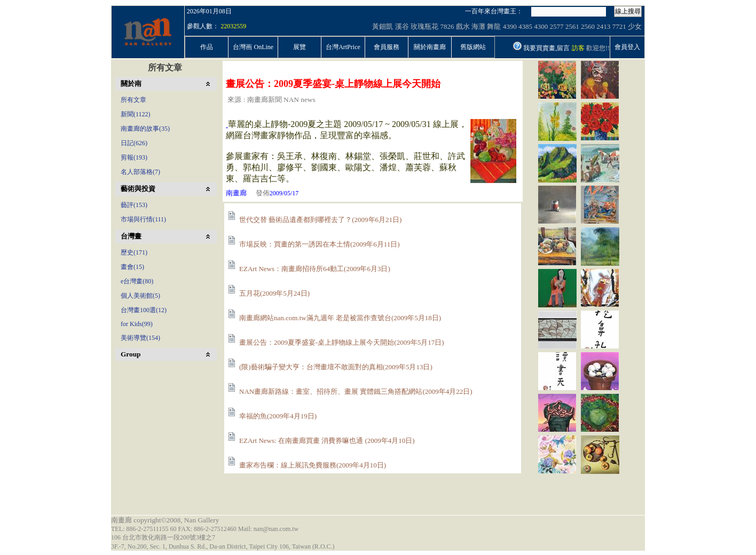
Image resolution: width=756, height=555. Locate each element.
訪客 (578, 48)
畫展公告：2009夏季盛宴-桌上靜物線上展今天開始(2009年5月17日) (342, 342)
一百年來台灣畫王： (494, 11)
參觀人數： (203, 26)
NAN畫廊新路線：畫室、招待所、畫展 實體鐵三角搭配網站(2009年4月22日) (356, 391)
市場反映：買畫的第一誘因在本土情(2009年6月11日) (320, 244)
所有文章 (165, 68)
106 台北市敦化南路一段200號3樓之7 (163, 537)
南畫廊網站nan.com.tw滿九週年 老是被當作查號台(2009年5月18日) (340, 318)
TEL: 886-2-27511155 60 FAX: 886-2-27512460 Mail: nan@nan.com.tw (205, 529)
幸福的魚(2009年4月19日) (278, 416)
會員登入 (627, 47)
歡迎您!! (598, 48)
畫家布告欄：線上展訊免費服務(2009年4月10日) (313, 465)
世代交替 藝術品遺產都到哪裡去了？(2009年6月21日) (320, 220)
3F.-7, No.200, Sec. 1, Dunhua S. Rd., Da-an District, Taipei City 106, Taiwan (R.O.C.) (223, 546)
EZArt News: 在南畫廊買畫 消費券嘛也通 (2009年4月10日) (327, 441)
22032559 (233, 26)
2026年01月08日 (209, 11)
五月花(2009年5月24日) (274, 293)
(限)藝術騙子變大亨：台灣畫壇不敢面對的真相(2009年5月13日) (336, 367)
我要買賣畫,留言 (546, 48)
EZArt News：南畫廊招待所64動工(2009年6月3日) (315, 269)
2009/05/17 (284, 193)
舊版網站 (473, 47)
